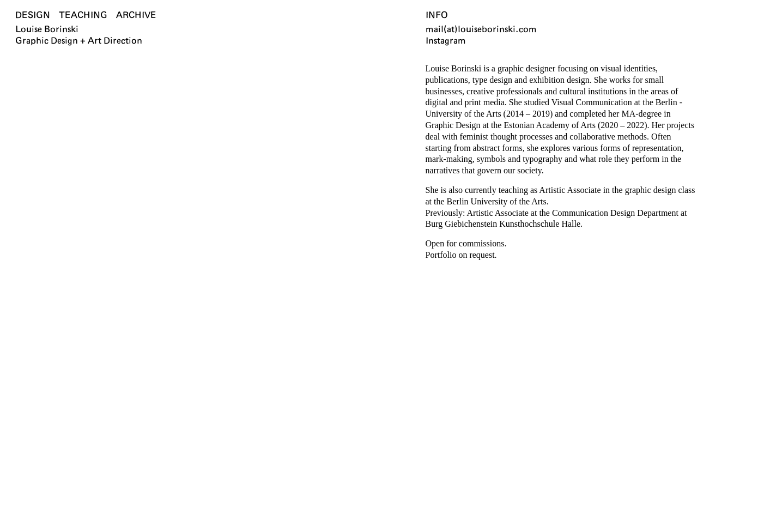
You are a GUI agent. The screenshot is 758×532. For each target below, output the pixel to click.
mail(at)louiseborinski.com (481, 29)
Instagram (446, 41)
